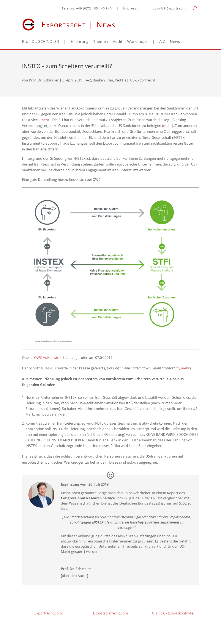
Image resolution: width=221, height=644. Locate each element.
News (175, 42)
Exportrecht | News (79, 24)
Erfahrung (80, 42)
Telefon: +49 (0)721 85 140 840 (87, 9)
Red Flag (122, 80)
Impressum (132, 9)
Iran (110, 80)
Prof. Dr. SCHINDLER (40, 42)
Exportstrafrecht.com (110, 613)
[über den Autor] (74, 576)
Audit (118, 42)
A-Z (162, 42)
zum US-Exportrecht (169, 9)
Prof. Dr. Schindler (44, 80)
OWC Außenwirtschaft (52, 358)
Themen (101, 42)
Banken (99, 80)
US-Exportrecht (143, 80)
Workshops (137, 42)
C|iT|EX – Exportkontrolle (173, 613)
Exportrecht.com (48, 613)
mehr (45, 120)
